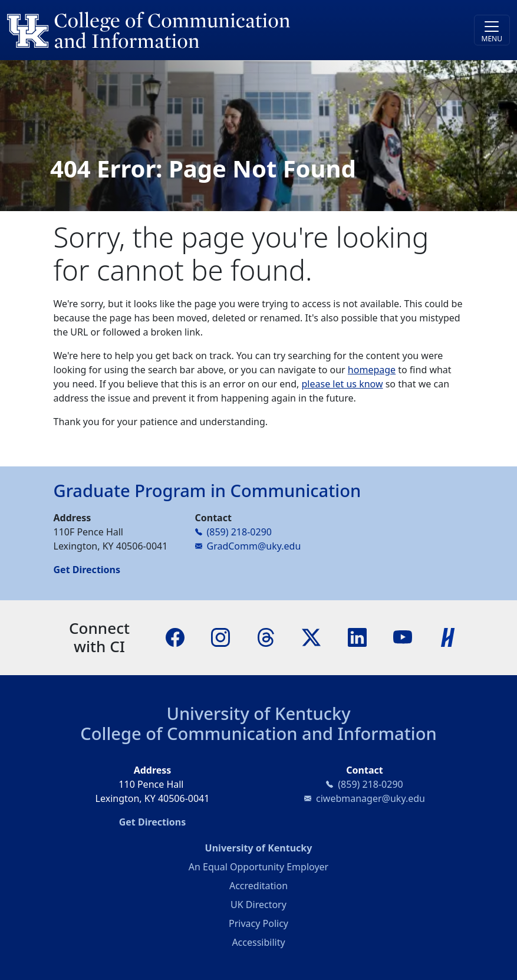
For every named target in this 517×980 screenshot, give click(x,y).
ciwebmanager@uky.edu (371, 798)
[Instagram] (220, 637)
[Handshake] (448, 637)
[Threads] (266, 637)
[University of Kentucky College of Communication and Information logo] (196, 30)
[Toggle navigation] (492, 30)
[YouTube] (403, 637)
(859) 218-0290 (239, 532)
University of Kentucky (258, 713)
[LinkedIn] (357, 637)
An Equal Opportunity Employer (258, 867)
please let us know (343, 384)
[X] (311, 637)
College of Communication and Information (258, 734)
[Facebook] (175, 637)
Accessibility (258, 942)
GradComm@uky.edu (254, 546)
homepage (372, 370)
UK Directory (258, 905)
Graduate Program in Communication (208, 491)
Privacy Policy (258, 923)
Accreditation (258, 886)
